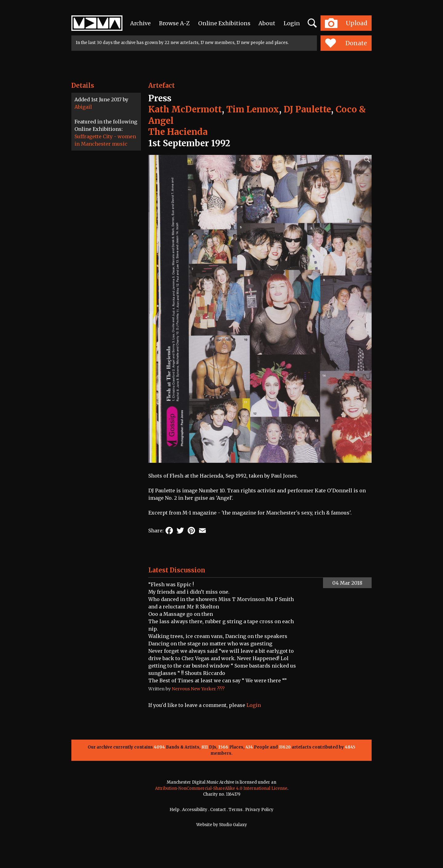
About (267, 23)
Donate (346, 43)
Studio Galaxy (233, 825)
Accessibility (195, 810)
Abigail (83, 107)
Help (174, 810)
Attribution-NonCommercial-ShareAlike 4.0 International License (221, 788)
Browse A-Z (174, 23)
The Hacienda (178, 132)
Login (292, 23)
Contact (218, 810)
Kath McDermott (185, 109)
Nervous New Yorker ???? (198, 689)
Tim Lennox (253, 109)
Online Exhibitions (224, 23)
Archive (140, 23)
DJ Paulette (307, 109)
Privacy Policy (259, 810)
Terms (235, 810)
